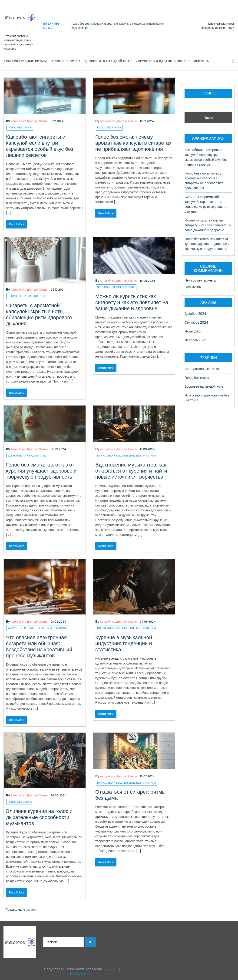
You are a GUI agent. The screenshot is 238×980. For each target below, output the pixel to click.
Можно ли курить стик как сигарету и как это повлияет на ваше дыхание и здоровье (132, 302)
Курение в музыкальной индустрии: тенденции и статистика (124, 643)
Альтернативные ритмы (25, 61)
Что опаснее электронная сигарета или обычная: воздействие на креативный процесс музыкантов (39, 646)
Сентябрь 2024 (196, 322)
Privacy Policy (80, 974)
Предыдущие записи (21, 910)
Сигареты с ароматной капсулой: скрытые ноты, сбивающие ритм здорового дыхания (39, 314)
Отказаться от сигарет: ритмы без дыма (131, 795)
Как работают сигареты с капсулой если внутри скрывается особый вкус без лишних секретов (40, 146)
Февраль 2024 (196, 340)
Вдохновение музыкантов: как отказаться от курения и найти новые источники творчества (131, 471)
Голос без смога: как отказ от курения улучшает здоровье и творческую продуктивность (41, 471)
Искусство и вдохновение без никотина (172, 61)
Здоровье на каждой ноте (108, 61)
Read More (17, 224)
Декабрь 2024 (195, 314)
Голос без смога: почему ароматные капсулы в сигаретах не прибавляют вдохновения (133, 143)
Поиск (208, 93)
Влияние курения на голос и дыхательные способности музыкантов (39, 817)
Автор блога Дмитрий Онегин (30, 121)
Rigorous (109, 969)
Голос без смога (66, 61)
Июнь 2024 (193, 331)
